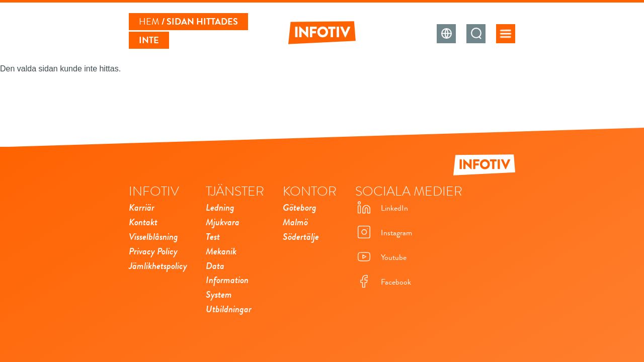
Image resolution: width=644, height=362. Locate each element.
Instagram (384, 233)
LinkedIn (382, 208)
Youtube (381, 258)
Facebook (383, 282)
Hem (149, 22)
